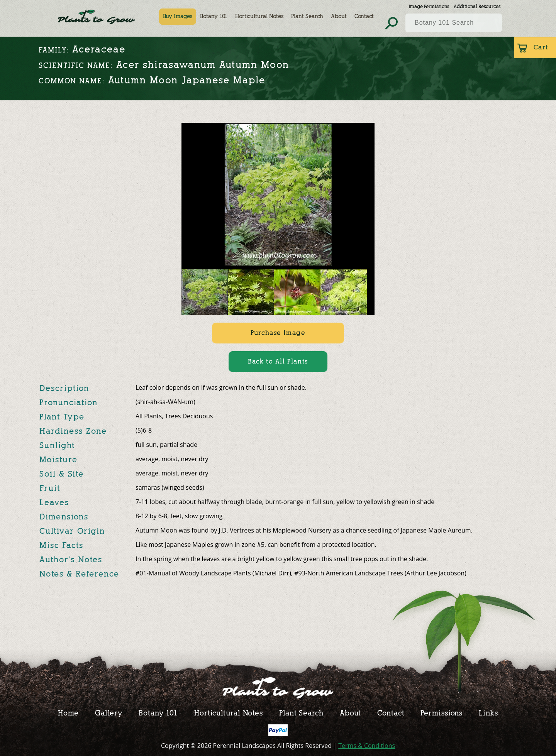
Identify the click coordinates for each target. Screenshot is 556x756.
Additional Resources (477, 6)
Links (488, 713)
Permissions (442, 713)
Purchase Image (278, 333)
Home (68, 713)
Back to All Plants (278, 361)
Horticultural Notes (259, 16)
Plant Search (307, 16)
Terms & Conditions (367, 746)
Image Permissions (429, 6)
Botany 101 (214, 16)
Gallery (109, 713)
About (339, 16)
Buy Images (178, 16)
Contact (364, 16)
